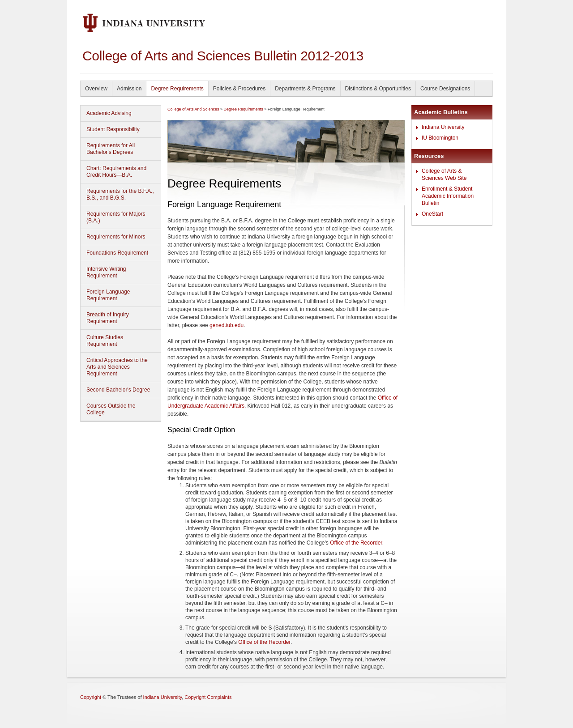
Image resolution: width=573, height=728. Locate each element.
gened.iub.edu (227, 325)
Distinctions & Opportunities (378, 89)
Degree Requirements (177, 89)
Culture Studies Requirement (105, 341)
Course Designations (445, 89)
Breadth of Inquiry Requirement (108, 318)
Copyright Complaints (208, 697)
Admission (129, 89)
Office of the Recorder (356, 543)
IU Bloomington (440, 138)
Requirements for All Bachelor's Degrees (111, 149)
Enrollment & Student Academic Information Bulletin (448, 196)
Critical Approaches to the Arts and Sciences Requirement (117, 367)
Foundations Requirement (117, 253)
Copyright (91, 697)
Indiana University (443, 127)
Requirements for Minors (116, 237)
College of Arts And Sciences (193, 109)
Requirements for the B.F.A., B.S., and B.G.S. (120, 194)
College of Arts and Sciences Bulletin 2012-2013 (223, 56)
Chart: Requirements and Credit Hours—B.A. (116, 172)
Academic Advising (109, 113)
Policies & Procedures (239, 89)
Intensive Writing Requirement (106, 272)
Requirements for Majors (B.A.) (116, 217)
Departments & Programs (305, 89)
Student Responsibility (113, 129)
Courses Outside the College (111, 409)
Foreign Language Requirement (108, 295)
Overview (96, 89)
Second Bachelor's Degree (118, 390)
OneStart (432, 214)
